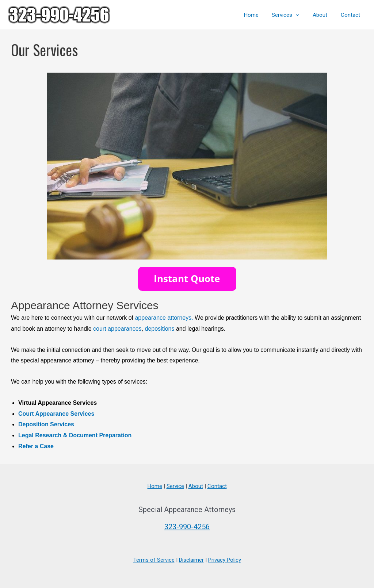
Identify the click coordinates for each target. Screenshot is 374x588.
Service (175, 486)
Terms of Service (154, 560)
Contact (352, 15)
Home (260, 15)
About (324, 15)
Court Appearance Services (56, 414)
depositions (159, 329)
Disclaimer (191, 560)
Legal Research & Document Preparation (75, 435)
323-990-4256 (187, 527)
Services (292, 15)
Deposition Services (46, 424)
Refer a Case (36, 446)
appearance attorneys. (164, 318)
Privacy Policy (225, 560)
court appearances (117, 329)
